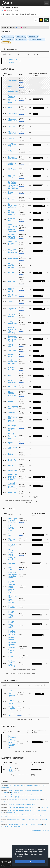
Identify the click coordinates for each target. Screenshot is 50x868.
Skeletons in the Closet (13, 61)
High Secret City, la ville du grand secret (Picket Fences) (13, 635)
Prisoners (12, 199)
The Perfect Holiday (13, 316)
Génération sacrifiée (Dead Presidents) (13, 485)
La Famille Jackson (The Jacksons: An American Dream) (12, 648)
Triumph (11, 139)
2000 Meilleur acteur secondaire (25, 825)
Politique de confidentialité (9, 866)
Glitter (11, 401)
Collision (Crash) (11, 369)
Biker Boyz (12, 387)
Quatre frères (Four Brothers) (13, 362)
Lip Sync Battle (11, 769)
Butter (11, 454)
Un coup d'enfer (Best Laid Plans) (12, 436)
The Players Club (13, 448)
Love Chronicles (12, 382)
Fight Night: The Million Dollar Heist (13, 520)
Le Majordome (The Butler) (13, 206)
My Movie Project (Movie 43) (12, 213)
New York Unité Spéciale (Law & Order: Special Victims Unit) (12, 587)
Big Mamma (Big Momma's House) (13, 419)
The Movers (13, 81)
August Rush (13, 309)
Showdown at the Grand (13, 120)
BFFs (10, 87)
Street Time (11, 569)
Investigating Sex (13, 408)
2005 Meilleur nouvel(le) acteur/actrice (24, 820)
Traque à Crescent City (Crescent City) (12, 99)
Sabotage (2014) (12, 176)
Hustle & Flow (11, 356)
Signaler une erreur (36, 830)
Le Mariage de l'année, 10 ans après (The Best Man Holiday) (13, 185)
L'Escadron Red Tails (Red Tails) (12, 236)
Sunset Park (13, 470)
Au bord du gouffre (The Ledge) (13, 251)
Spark (10, 443)
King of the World (11, 702)
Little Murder (13, 259)
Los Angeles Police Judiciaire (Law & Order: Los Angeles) (12, 554)
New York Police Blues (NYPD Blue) (12, 614)
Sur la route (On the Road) (13, 243)
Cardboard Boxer (12, 164)
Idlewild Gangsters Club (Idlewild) (12, 330)
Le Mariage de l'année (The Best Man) (12, 428)
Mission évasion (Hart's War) (13, 394)
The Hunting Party (13, 296)
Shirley (11, 108)
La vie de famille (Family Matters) (12, 663)
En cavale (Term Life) (12, 158)
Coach (11, 657)
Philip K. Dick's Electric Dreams (11, 528)
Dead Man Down (12, 219)
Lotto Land (12, 492)
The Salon (12, 351)
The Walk (12, 127)
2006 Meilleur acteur (16, 805)
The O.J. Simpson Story (12, 709)
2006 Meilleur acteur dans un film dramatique (25, 815)
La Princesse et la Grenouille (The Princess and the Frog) (12, 742)
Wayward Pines (12, 540)
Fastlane (12, 563)
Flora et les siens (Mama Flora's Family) (13, 599)
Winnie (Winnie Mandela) (12, 266)
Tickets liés (45, 830)
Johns (11, 465)
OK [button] (30, 862)
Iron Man (11, 281)
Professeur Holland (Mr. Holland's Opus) (13, 477)
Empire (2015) (11, 535)
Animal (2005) (11, 345)
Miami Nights (13, 92)
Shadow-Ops (12, 715)
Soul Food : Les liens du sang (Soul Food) (13, 575)
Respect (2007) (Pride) (11, 290)
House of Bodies (12, 193)
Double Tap (12, 460)
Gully (10, 151)
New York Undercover (13, 607)
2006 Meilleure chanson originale (25, 785)
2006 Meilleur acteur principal (24, 800)
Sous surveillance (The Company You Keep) (13, 228)
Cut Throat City (12, 145)
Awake (11, 302)
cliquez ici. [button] (19, 857)
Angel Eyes (12, 413)
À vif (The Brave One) (12, 323)
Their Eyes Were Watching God (12, 694)
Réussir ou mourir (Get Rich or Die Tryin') (13, 339)
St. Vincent (12, 169)
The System (13, 114)
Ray (10, 376)
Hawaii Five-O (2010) (13, 545)
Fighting (11, 273)
